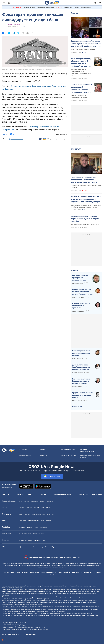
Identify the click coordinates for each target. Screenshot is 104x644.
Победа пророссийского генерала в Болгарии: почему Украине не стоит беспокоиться (82, 292)
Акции (42, 521)
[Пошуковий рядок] (100, 3)
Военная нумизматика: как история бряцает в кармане (81, 353)
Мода (42, 547)
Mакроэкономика (39, 534)
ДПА (44, 514)
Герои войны (17, 7)
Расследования (60, 494)
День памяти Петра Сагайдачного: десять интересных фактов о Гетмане (81, 367)
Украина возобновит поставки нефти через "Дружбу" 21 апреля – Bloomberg (86, 219)
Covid (44, 540)
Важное (75, 13)
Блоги (69, 494)
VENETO (59, 7)
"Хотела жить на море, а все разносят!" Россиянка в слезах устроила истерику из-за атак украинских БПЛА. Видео (81, 88)
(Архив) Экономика (14, 24)
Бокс (42, 508)
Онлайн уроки (36, 514)
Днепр (42, 501)
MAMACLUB (37, 540)
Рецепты (22, 527)
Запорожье (35, 501)
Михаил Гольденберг (78, 311)
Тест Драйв (23, 521)
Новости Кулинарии (40, 527)
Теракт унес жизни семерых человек (83, 49)
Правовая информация (67, 449)
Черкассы (49, 501)
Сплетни (28, 547)
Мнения (75, 270)
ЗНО (49, 514)
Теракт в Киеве (86, 7)
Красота (36, 547)
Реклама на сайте (25, 455)
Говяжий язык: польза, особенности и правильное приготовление (81, 306)
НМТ (53, 514)
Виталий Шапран (77, 401)
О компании (23, 449)
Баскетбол (29, 508)
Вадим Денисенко (78, 283)
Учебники (27, 514)
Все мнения (77, 407)
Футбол (22, 508)
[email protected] (26, 630)
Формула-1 (49, 508)
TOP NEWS (76, 149)
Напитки (29, 527)
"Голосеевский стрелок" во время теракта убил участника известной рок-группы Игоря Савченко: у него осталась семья (86, 44)
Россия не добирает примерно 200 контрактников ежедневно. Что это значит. (80, 278)
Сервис (49, 521)
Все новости (97, 494)
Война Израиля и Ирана (46, 7)
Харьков (27, 501)
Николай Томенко (78, 373)
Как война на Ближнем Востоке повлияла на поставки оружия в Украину (81, 381)
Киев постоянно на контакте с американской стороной (86, 187)
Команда (42, 449)
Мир (30, 494)
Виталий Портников (78, 297)
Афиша (21, 547)
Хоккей (37, 508)
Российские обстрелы (71, 7)
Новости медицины (26, 540)
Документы (43, 455)
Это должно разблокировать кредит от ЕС (85, 225)
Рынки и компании (25, 534)
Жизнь (43, 494)
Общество (83, 494)
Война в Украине (29, 7)
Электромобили (33, 521)
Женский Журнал (51, 547)
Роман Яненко (77, 359)
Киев (21, 501)
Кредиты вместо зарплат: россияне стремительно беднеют (83, 395)
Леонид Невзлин (77, 387)
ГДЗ (20, 514)
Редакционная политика (16, 139)
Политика (19, 494)
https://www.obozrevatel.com (71, 586)
